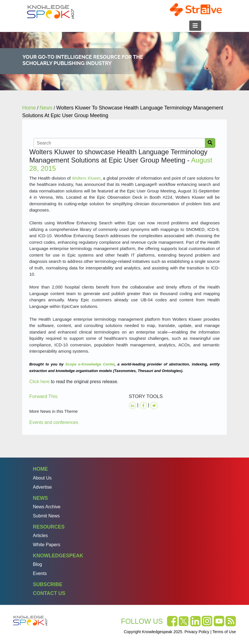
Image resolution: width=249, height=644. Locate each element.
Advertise (43, 487)
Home (41, 469)
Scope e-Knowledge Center (90, 364)
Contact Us (49, 593)
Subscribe (48, 584)
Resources (49, 527)
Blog (38, 564)
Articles (40, 536)
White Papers (47, 545)
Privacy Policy (197, 632)
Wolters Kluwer (86, 178)
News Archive (47, 507)
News (41, 498)
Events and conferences (54, 422)
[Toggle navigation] (195, 26)
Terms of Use (224, 632)
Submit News (46, 516)
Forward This (43, 396)
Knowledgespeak (58, 556)
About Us (42, 478)
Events (40, 573)
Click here (39, 382)
